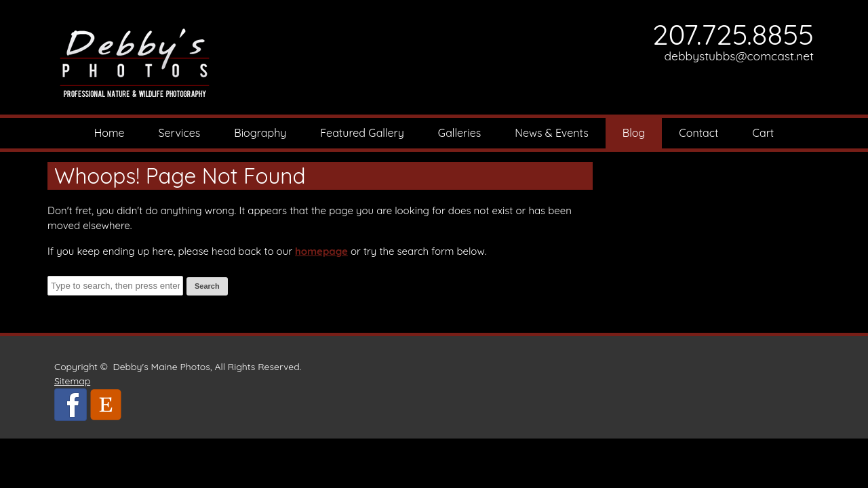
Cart (764, 133)
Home (110, 133)
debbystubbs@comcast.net (739, 56)
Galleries (459, 133)
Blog (634, 133)
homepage (321, 251)
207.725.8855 (733, 34)
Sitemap (72, 381)
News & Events (552, 133)
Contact (698, 133)
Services (180, 133)
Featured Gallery (362, 133)
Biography (260, 133)
